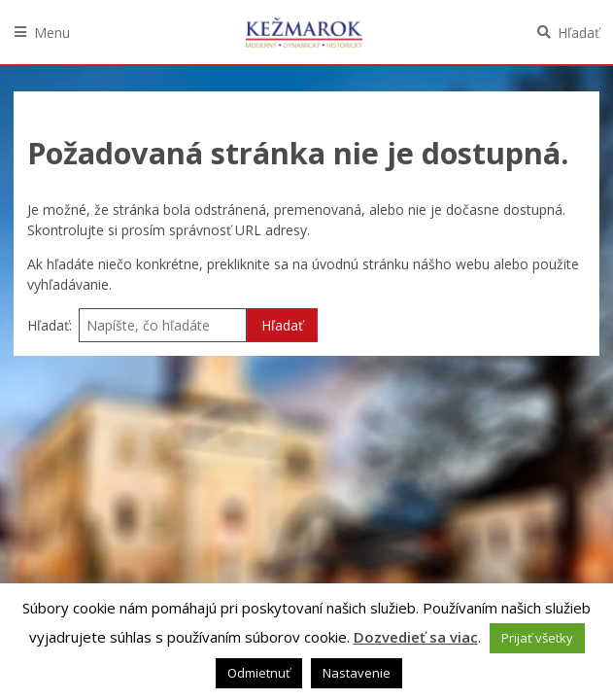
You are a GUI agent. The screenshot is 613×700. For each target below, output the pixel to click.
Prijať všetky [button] (537, 638)
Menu (52, 33)
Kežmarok (304, 32)
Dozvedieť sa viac (416, 637)
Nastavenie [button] (357, 673)
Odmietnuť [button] (259, 673)
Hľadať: (50, 325)
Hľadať (579, 33)
